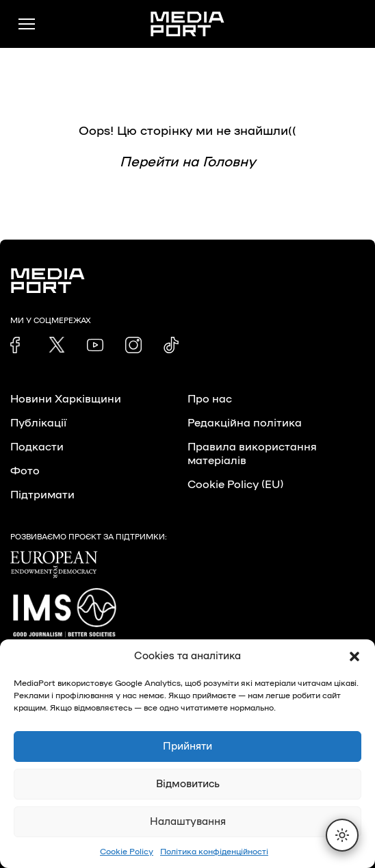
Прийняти (187, 746)
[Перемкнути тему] (342, 835)
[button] (354, 656)
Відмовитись (188, 784)
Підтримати (42, 495)
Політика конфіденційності (214, 852)
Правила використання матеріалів (252, 454)
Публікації (38, 423)
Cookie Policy (127, 852)
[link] (18, 345)
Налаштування (188, 822)
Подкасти (37, 447)
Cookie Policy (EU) (235, 485)
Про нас (210, 399)
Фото (25, 471)
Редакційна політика (245, 423)
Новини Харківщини (66, 399)
